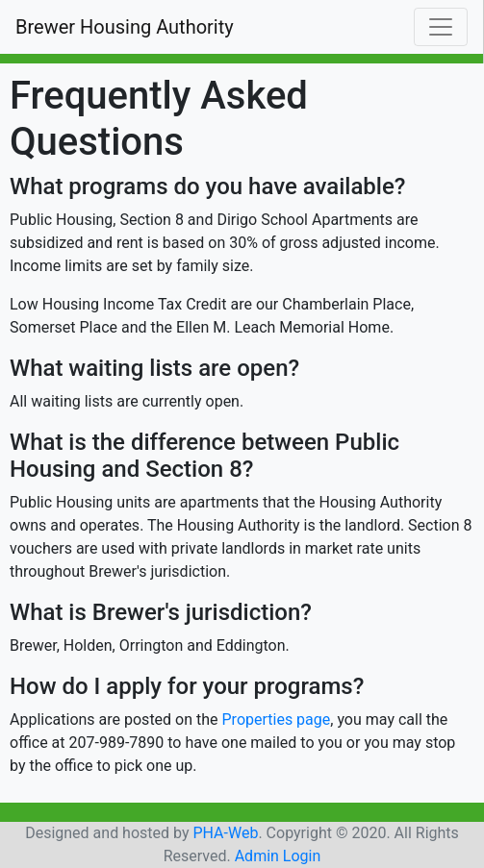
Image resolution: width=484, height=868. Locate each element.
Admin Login (278, 856)
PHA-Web (225, 833)
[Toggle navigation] (441, 27)
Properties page (277, 719)
